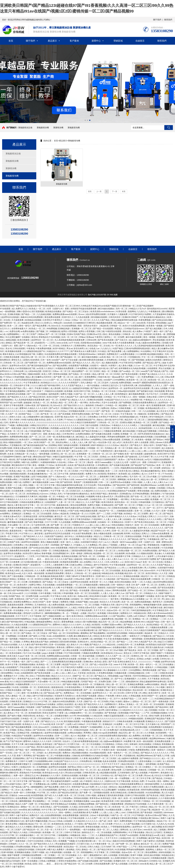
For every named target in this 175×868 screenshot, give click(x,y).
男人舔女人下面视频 (108, 545)
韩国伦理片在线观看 (78, 548)
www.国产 (79, 710)
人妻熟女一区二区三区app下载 (132, 545)
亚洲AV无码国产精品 (77, 334)
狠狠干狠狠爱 (14, 855)
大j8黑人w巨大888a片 (137, 616)
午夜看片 (106, 750)
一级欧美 (103, 366)
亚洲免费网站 (91, 377)
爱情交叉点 (17, 360)
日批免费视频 (160, 437)
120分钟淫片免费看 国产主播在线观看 (156, 559)
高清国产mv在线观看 (129, 835)
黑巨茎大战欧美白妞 (155, 647)
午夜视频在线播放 (63, 756)
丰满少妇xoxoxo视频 (140, 499)
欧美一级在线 (9, 459)
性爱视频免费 (109, 627)
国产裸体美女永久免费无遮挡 (84, 351)
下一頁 (115, 192)
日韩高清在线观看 (130, 667)
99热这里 (58, 323)
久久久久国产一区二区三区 (55, 380)
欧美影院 (102, 474)
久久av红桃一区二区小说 (137, 716)
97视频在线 (147, 636)
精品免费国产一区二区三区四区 (86, 371)
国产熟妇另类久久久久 (74, 405)
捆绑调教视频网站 (53, 613)
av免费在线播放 (28, 331)
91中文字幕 (47, 810)
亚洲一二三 (13, 485)
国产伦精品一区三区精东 (80, 374)
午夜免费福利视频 (44, 348)
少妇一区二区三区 (22, 753)
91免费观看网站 (88, 650)
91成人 (33, 454)
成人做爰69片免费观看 (128, 758)
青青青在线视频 (60, 374)
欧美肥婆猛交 (122, 394)
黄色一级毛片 (25, 326)
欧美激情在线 (58, 824)
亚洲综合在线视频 (133, 536)
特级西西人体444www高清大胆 (14, 559)
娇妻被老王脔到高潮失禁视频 (63, 642)
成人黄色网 (56, 388)
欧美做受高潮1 (146, 428)
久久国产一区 (12, 414)
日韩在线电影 (113, 613)
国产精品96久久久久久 (18, 397)
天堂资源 (8, 565)
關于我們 (157, 20)
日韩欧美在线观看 (12, 357)
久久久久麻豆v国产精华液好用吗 (46, 385)
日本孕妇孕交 (69, 434)
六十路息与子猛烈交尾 (90, 790)
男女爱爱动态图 (122, 496)
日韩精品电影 (127, 608)
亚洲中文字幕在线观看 (14, 405)
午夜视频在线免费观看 (92, 721)
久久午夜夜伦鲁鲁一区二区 (16, 647)
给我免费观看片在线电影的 (161, 727)
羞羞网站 (132, 311)
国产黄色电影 (111, 713)
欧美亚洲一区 (96, 582)
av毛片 (148, 459)
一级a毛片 (79, 858)
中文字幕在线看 (124, 781)
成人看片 (79, 377)
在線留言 (140, 41)
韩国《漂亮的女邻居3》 (88, 326)
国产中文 (119, 679)
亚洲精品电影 (64, 329)
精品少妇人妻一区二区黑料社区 (155, 479)
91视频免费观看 (23, 684)
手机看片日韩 (12, 533)
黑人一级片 (28, 388)
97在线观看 (5, 309)
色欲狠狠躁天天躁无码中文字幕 (104, 784)
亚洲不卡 (129, 522)
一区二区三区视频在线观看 (86, 585)
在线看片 (94, 366)
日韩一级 (51, 437)
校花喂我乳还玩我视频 (16, 394)
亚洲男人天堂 (165, 585)
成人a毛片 (118, 442)
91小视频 (84, 645)
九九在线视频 (149, 411)
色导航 (38, 508)
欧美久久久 (9, 380)
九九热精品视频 (44, 314)
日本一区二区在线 (52, 346)
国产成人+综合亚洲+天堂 (100, 442)
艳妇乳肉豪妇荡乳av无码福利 (78, 508)
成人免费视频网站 (11, 334)
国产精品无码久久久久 (94, 704)
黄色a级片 (144, 861)
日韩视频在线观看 (39, 440)
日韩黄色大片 (67, 346)
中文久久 (118, 824)
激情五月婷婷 (45, 610)
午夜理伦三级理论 (103, 337)
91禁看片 (113, 366)
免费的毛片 (35, 815)
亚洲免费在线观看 (61, 619)
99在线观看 (159, 391)
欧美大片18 (15, 468)
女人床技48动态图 (34, 371)
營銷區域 (118, 41)
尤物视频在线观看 (125, 511)
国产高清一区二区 (8, 585)
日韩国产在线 (31, 491)
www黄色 (23, 810)
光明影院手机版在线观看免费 (84, 309)
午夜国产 (148, 331)
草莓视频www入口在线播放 (12, 539)
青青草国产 (166, 724)
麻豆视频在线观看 (41, 482)
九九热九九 (142, 311)
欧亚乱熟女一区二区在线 (99, 346)
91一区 (115, 346)
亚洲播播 (62, 841)
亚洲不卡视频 (38, 852)
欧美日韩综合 (152, 573)
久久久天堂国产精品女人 (73, 385)
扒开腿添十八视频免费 (118, 314)
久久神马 (107, 531)
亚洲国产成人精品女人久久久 (153, 374)
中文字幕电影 (138, 815)
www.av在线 (62, 343)
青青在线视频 (144, 491)
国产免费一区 (86, 793)
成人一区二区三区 (97, 738)
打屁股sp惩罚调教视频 (147, 431)
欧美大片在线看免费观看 (134, 326)
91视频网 (90, 496)
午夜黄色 (30, 348)
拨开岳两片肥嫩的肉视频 (91, 397)
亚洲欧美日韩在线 (20, 704)
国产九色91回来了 (35, 391)
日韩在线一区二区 (83, 573)
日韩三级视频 (53, 730)
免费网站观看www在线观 (97, 616)
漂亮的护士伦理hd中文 (34, 613)
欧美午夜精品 (59, 348)
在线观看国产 (51, 502)
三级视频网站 (63, 835)
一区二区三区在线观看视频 (146, 747)
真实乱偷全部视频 (130, 571)
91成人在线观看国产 (42, 619)
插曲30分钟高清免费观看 (32, 317)
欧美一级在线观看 (37, 573)
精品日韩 (125, 764)
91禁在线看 (121, 311)
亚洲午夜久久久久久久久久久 (13, 411)
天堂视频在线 (134, 357)
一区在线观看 (29, 488)
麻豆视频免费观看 (137, 394)
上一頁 (99, 192)
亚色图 (165, 343)
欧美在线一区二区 (157, 380)
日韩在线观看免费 (102, 864)
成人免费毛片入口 (20, 309)
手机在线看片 (26, 667)
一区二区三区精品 (131, 753)
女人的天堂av (136, 830)
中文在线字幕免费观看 (82, 533)
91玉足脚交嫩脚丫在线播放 (18, 337)
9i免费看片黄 (137, 400)
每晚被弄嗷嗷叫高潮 (153, 605)
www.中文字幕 (55, 639)
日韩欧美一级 (40, 448)
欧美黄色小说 (37, 693)
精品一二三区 (88, 835)
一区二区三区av (104, 841)
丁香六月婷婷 (14, 420)
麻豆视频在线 (47, 417)
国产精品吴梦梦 (61, 810)
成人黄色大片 (73, 645)
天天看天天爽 (53, 357)
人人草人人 (158, 385)
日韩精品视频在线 (61, 551)
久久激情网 (141, 354)
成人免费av (138, 331)
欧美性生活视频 (42, 579)
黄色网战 (71, 849)
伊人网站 (143, 693)
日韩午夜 (38, 531)
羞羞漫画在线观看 (16, 605)
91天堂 (89, 778)
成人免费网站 (135, 736)
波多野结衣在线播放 (13, 553)
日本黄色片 (134, 864)
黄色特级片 (114, 494)
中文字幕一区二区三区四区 (98, 428)
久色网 (69, 636)
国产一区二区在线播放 (37, 394)
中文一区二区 (148, 357)
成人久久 (170, 787)
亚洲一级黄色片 (147, 667)
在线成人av (95, 348)
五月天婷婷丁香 (146, 457)
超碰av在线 (168, 605)
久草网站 (25, 642)
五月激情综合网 (130, 770)
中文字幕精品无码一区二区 (76, 747)
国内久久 (69, 627)
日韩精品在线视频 (53, 568)
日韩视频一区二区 (95, 448)
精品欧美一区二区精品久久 (157, 633)
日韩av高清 (79, 579)
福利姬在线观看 (77, 474)
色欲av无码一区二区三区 (75, 417)
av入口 (108, 542)
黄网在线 (88, 553)
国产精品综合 (111, 568)
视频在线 (142, 414)
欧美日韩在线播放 (123, 582)
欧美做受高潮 (35, 713)
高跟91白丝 (110, 781)
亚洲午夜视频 (7, 852)
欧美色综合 (79, 627)
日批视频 (161, 488)
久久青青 (142, 679)
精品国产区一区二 (108, 511)
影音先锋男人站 (81, 348)
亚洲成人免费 (7, 599)
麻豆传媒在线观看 (134, 337)
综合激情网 (120, 553)
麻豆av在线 (77, 451)
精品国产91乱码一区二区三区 (76, 664)
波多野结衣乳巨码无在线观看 (137, 388)
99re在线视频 (83, 716)
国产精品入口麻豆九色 (69, 790)
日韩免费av (93, 417)
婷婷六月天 (66, 787)
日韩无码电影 (37, 590)
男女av (70, 348)
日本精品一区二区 (29, 719)
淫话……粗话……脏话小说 (41, 559)
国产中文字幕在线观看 (37, 758)
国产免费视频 (125, 403)
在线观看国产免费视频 (79, 366)
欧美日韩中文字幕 (82, 391)
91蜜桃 (116, 434)
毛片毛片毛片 (153, 394)
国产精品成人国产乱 (152, 363)
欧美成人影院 (14, 571)
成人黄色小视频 (126, 366)
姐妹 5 (165, 363)
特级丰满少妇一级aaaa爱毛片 (112, 377)
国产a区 (114, 368)
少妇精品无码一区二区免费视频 (104, 499)
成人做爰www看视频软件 (140, 340)
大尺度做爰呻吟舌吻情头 (164, 314)
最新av (127, 701)
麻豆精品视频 (159, 425)
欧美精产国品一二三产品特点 (123, 659)
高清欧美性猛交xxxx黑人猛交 (153, 835)
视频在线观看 (34, 374)
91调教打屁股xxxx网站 (112, 625)
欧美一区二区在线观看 (154, 704)
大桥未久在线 (121, 696)
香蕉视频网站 (136, 605)
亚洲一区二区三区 (120, 531)
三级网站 (4, 790)
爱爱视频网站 (7, 400)
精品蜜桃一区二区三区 (129, 405)
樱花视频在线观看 (20, 710)
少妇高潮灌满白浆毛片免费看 (86, 812)
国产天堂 (113, 662)
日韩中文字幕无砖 (142, 653)
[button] (85, 120)
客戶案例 (74, 41)
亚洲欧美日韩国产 (130, 317)
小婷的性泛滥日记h (110, 385)
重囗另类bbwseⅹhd (102, 508)
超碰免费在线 (151, 454)
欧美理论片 (23, 838)
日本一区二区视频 (8, 730)
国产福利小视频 (70, 684)
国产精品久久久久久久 (54, 531)
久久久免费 (40, 571)
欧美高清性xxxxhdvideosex (103, 311)
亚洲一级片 (65, 542)
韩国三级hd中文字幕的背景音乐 (81, 576)
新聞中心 (96, 41)
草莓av (82, 337)
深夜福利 (102, 354)
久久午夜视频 (31, 593)
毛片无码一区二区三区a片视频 (143, 477)
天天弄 (168, 417)
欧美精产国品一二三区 (29, 414)
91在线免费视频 (69, 326)
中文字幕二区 (43, 793)
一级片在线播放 (92, 385)
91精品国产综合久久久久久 (117, 400)
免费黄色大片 (126, 613)
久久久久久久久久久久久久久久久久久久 (103, 667)
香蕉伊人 (70, 573)
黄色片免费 (154, 716)
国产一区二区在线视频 (94, 690)
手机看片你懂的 (42, 388)
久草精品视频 (161, 667)
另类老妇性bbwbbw (87, 354)
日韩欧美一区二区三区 (133, 334)
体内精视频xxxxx (104, 647)
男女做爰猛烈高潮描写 (61, 781)
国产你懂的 (119, 454)
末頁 (124, 192)
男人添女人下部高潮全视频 (38, 676)
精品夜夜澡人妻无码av (80, 440)
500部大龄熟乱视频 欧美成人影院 (36, 420)
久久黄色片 (49, 368)
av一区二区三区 (153, 599)
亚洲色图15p (126, 494)
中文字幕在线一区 (129, 414)
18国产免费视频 (43, 707)
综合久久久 (99, 781)
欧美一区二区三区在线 (75, 795)
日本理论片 (5, 608)
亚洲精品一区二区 (138, 508)
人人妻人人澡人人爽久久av (156, 482)
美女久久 (39, 323)
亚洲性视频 (162, 337)
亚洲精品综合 (118, 522)
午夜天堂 (134, 807)
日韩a (22, 676)
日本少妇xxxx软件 (148, 571)
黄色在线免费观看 (79, 505)
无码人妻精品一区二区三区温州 (95, 383)
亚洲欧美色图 (72, 531)
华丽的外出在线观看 (54, 391)
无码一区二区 (122, 309)
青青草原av (95, 798)
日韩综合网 (91, 340)
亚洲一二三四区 (62, 736)
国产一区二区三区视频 (56, 334)
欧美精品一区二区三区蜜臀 (146, 422)
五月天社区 (68, 827)
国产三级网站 (97, 568)
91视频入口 (123, 687)
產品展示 (52, 41)
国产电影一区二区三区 (102, 414)
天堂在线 (151, 323)
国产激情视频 (110, 528)
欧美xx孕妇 (95, 403)
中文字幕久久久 (125, 397)
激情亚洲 (69, 571)
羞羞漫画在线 (63, 505)
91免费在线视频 (150, 551)
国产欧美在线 (153, 795)
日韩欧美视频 (125, 408)
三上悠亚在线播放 (144, 761)
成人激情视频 (96, 639)
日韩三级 (100, 331)
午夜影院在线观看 (114, 331)
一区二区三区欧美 (65, 838)
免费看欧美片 (113, 354)
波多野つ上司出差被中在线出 (161, 556)
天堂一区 (49, 830)
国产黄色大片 (137, 445)
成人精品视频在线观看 (107, 773)
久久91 (60, 721)
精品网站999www (149, 485)
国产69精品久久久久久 (36, 539)
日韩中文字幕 (132, 693)
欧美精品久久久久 (49, 383)
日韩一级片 (166, 622)
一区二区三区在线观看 (100, 747)
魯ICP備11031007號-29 (98, 295)
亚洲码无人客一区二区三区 (63, 454)
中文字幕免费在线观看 (85, 838)
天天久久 (129, 630)
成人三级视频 (160, 830)
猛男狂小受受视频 (69, 331)
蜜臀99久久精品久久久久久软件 (34, 408)
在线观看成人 (6, 775)
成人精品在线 (27, 571)
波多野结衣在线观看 (30, 542)
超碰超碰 (28, 403)
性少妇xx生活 (55, 326)
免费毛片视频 (67, 394)
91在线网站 (146, 351)
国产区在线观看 (36, 798)
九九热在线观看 (83, 317)
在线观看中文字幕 (123, 556)
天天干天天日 (100, 610)
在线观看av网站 (11, 479)
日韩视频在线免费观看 (31, 855)
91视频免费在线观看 (56, 778)
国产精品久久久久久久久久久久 (155, 753)
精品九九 (81, 502)
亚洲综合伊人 (84, 642)
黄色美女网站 (62, 442)
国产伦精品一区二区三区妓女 (76, 311)
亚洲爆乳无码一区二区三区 (126, 861)
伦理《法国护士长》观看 (58, 309)
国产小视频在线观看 (52, 616)
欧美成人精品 (55, 434)
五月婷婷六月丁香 (16, 434)
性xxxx (82, 314)
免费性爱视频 (125, 383)
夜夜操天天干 (109, 721)
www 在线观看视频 (59, 548)
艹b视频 (11, 425)
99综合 (96, 636)
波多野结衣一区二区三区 (42, 340)
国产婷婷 (10, 451)
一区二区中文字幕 (69, 679)
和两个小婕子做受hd (19, 815)
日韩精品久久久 (139, 556)
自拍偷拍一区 (129, 519)
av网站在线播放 (152, 684)
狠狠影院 (102, 588)
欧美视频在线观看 (14, 351)
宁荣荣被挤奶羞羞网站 (121, 827)
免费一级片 (103, 608)
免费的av (67, 753)
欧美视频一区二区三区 (161, 499)
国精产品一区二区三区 (83, 676)
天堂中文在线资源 (110, 403)
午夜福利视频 (103, 815)
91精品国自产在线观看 (22, 736)
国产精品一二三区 (51, 431)
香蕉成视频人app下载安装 (120, 676)
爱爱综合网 (167, 542)
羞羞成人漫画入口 (73, 670)
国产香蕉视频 (138, 360)
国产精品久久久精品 (19, 832)
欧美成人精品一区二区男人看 (64, 403)
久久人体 (159, 377)
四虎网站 (53, 445)
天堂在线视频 (49, 585)
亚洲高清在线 (44, 687)
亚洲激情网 (85, 445)
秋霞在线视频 (65, 750)
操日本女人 (70, 536)
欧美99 (137, 622)
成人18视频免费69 (32, 417)
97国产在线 (73, 511)
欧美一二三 (148, 699)
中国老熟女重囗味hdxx (149, 818)
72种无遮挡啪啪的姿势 (22, 588)
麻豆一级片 (159, 331)
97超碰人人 (79, 545)
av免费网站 (96, 440)
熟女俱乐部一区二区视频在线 (92, 684)
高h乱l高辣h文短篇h (98, 596)
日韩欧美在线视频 (120, 508)
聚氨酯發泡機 (74, 128)
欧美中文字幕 (12, 664)
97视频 (140, 505)
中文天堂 (108, 639)
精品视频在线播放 (155, 354)
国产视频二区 (43, 331)
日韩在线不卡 (154, 462)
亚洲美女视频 (126, 422)
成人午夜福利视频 (33, 431)
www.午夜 (107, 343)
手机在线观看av (105, 485)
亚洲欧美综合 (167, 690)
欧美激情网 (161, 733)
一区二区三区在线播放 (164, 664)
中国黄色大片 (79, 525)
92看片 (15, 767)
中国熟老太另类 (108, 605)
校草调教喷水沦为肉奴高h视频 (132, 368)
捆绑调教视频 (25, 801)
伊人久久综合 (102, 787)
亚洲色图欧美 (35, 582)
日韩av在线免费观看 (161, 533)
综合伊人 (67, 741)
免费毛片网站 (35, 585)
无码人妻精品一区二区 (16, 696)
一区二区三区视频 (89, 539)
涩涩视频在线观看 (77, 411)
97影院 (132, 750)
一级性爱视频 (44, 454)
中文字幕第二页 (94, 724)
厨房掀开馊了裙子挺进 (106, 687)
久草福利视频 (18, 377)
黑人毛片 (96, 363)
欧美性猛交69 (65, 784)
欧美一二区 (13, 326)
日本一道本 (46, 360)
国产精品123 (60, 744)
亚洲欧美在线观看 (95, 400)
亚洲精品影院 (108, 505)
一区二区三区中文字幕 (59, 474)
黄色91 (34, 337)
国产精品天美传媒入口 (92, 431)
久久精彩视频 (169, 553)
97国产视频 (118, 514)
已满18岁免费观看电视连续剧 (137, 348)
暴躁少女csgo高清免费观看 (32, 630)
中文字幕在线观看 (118, 565)
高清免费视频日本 (61, 553)
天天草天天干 (61, 830)
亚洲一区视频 (168, 511)
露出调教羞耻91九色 (83, 636)
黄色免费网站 (7, 673)
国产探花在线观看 (97, 548)
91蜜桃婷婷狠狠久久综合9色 (54, 462)
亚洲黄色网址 (81, 346)
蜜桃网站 (85, 633)
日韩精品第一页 (22, 454)
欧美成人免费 (138, 781)
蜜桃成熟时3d (132, 682)
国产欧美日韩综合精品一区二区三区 (151, 522)
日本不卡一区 (155, 474)
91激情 (119, 701)
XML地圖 (113, 295)
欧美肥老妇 (151, 645)
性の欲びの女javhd (141, 858)
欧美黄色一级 (160, 334)
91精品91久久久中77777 (58, 351)
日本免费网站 (82, 368)
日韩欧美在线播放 (14, 690)
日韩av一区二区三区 (81, 320)
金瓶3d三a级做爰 (167, 696)
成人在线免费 (104, 770)
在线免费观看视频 (71, 815)
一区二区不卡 (114, 699)
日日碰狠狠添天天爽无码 (84, 323)
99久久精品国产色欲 (150, 622)
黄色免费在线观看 (53, 317)
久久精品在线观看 (20, 625)
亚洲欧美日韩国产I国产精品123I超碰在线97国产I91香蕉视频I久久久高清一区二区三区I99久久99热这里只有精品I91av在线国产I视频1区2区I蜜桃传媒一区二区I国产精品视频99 (77, 306)
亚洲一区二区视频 (143, 511)
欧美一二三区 (112, 471)
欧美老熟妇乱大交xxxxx (38, 494)
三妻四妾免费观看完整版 (157, 420)
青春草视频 (39, 522)
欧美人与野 (47, 374)
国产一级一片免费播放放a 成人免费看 (23, 528)
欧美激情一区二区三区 (119, 596)
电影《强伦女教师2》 (58, 440)
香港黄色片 (113, 474)
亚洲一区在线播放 (16, 610)
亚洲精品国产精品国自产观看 (158, 719)
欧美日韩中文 (155, 693)
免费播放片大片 (11, 676)
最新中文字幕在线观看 (66, 699)
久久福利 (157, 761)
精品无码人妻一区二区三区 (33, 357)
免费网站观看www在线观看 (65, 314)
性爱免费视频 (145, 320)
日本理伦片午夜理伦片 (53, 320)
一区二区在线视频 (83, 693)
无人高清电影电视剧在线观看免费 (70, 340)
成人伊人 (100, 838)
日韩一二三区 (90, 451)
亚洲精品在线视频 (132, 576)
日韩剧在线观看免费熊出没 (145, 403)
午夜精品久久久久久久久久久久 (158, 400)
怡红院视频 (20, 451)
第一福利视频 (12, 639)
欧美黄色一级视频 (155, 326)
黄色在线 (127, 331)
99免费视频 (52, 329)
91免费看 (118, 724)
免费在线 (105, 408)
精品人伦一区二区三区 (159, 807)
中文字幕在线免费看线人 (26, 738)
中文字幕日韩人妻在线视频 (92, 471)
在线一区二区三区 (92, 408)
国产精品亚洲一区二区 (24, 343)
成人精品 (79, 408)
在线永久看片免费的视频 (86, 622)
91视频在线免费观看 (65, 368)
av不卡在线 (74, 343)
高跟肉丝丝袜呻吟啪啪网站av (18, 619)
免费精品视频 (23, 425)
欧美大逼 (72, 596)
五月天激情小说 (153, 724)
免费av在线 (85, 459)
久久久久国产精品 (27, 747)
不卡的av (7, 377)
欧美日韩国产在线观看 (71, 431)
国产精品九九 (101, 676)
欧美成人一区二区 (38, 309)
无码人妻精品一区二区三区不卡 (87, 750)
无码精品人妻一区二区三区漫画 (119, 448)
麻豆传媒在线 (121, 451)
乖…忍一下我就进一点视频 (75, 613)
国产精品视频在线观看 (11, 724)
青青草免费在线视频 (81, 414)
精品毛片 (125, 445)
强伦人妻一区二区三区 (10, 633)
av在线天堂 (64, 428)
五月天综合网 (90, 485)
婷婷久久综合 (16, 417)
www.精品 (35, 551)
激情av (37, 553)
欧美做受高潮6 (136, 568)
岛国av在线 (83, 596)
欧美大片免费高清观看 (154, 787)
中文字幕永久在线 (67, 479)
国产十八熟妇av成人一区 (31, 346)
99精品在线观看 (136, 633)
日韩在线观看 (19, 348)
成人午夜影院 (86, 781)
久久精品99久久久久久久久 (94, 491)
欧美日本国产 (53, 397)
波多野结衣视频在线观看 (56, 733)
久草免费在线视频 (62, 599)
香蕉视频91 (156, 494)
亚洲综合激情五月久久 (128, 662)
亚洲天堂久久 (68, 317)
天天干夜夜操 (154, 679)
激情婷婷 (148, 334)
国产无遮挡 (170, 721)
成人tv (144, 474)
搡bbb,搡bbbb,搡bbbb (21, 608)
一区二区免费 (118, 337)
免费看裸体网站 (56, 499)
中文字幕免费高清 (32, 383)
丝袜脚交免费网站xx (23, 602)
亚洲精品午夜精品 (8, 579)
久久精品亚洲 (96, 716)
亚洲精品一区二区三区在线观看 (38, 514)
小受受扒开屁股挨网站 (67, 861)
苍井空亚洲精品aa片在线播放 (146, 676)
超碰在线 (79, 559)
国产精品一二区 (29, 314)
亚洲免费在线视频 (47, 738)
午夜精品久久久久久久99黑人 (125, 425)
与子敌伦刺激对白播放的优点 (153, 317)
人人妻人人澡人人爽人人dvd (141, 451)
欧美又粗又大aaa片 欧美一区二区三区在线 (144, 562)
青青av (122, 704)
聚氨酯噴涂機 (43, 128)
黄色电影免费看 (152, 784)
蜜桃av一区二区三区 (72, 568)
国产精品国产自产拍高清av (143, 465)
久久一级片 (83, 855)
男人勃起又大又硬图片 (164, 642)
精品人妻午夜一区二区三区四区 (107, 374)
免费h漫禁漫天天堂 (55, 571)
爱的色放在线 (97, 590)
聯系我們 (168, 20)
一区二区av (28, 442)
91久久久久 (99, 562)
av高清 (103, 357)
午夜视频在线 (155, 311)
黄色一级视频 (150, 337)
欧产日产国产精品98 (13, 741)
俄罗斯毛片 (158, 602)
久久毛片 (156, 511)
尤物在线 (76, 756)
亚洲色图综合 (162, 590)
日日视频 (104, 659)
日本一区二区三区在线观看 (42, 710)
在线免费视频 (22, 798)
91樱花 (40, 354)
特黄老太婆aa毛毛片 (23, 448)
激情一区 (25, 693)
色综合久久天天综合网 (110, 602)
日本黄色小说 (107, 775)
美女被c (158, 553)
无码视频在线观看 (101, 793)
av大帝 (73, 716)
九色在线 (114, 383)
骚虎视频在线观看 (18, 474)
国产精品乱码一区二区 (33, 830)
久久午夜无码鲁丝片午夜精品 (54, 511)
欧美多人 (70, 824)
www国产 (56, 360)
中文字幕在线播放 (137, 832)
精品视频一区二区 (47, 496)
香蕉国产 (78, 482)
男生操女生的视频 (9, 645)
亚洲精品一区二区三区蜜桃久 (139, 767)
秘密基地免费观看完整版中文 (21, 508)
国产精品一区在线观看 (103, 329)
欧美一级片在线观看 (134, 454)
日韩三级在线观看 (123, 801)
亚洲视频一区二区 (129, 434)
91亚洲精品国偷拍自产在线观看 (122, 491)
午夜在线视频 (7, 847)
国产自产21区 (33, 599)
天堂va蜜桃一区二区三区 (19, 525)
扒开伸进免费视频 (141, 494)
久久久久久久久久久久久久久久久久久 (46, 627)
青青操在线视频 (81, 798)
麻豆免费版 (157, 827)
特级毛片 (130, 525)
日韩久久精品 (94, 847)
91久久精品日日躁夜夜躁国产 (84, 422)
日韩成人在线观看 (64, 821)
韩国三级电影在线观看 (68, 445)
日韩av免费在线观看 (111, 440)
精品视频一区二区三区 (88, 736)
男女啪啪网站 (39, 801)
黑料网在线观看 (120, 590)
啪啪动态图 (33, 411)
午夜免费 (110, 696)
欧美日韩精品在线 (119, 793)
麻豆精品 (80, 437)
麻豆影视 (39, 533)
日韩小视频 (137, 482)
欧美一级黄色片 (115, 753)
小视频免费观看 (117, 804)
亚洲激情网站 (19, 758)
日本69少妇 (165, 659)
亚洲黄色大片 (33, 451)
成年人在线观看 (142, 442)
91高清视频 (120, 849)
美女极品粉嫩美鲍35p (151, 471)
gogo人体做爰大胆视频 (53, 653)
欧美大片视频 (137, 764)
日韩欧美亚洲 (16, 701)
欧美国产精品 (10, 733)
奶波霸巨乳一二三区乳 (45, 343)
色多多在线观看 (110, 761)
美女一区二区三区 (88, 770)
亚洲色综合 (20, 599)
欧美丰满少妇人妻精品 (130, 471)
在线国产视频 (82, 602)
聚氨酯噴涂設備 (25, 128)
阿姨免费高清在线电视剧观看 (134, 468)
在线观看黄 (153, 368)
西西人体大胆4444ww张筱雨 (160, 613)
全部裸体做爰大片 (20, 329)
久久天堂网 (58, 420)
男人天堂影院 (75, 380)
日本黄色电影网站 (12, 670)
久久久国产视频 (93, 502)
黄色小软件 (149, 445)
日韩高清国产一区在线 (92, 380)
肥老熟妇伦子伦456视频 (50, 337)
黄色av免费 (83, 499)
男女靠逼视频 (159, 340)
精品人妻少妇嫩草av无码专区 (39, 377)
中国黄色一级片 (19, 662)
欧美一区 (161, 465)
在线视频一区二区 (28, 687)
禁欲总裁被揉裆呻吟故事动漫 (124, 320)
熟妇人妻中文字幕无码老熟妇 (78, 519)
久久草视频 (140, 608)
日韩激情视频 (156, 730)
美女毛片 (92, 613)
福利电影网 (54, 394)
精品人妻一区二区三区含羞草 (147, 448)
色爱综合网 (15, 331)
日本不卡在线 (80, 468)
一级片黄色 (114, 599)
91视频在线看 (121, 673)
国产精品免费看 (40, 326)
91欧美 (36, 588)
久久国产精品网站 (117, 616)
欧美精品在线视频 (33, 320)
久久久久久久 (145, 662)
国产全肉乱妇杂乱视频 (162, 320)
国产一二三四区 (104, 514)
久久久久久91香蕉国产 (69, 383)
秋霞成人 (119, 329)
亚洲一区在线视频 (72, 539)
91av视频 (4, 474)
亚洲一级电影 (77, 553)
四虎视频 (54, 428)
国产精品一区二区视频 (10, 642)
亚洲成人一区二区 (135, 704)
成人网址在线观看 (152, 548)
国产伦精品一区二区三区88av (141, 590)
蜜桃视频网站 (37, 787)
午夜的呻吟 (44, 491)
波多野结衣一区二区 (142, 827)
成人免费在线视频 (159, 491)
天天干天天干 (7, 556)
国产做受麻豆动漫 (145, 391)
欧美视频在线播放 (121, 639)
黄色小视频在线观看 (12, 442)
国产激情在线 (102, 804)
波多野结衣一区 (116, 388)
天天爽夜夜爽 (89, 687)
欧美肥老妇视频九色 (129, 417)
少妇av (68, 320)
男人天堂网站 (151, 568)
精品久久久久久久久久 (33, 568)
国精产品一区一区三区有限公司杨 (99, 701)
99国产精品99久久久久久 (96, 599)
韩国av (41, 334)
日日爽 (25, 582)
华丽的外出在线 (26, 639)
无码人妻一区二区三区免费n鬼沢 (105, 730)
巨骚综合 (14, 795)
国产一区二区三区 (38, 437)
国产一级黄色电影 (14, 428)
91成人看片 (47, 508)
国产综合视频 (106, 861)
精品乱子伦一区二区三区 (39, 824)
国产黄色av (158, 440)
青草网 (127, 533)
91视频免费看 (96, 727)
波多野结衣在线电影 (10, 317)
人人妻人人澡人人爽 (105, 394)
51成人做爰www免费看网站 (149, 343)
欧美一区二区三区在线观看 (147, 525)
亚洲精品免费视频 (136, 684)
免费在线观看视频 (143, 602)
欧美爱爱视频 (37, 795)
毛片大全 (27, 653)
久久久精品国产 (54, 650)
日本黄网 (164, 394)
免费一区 (33, 804)
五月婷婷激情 (124, 773)
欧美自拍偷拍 (16, 653)
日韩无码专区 (115, 317)
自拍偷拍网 (118, 533)
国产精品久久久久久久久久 (111, 630)
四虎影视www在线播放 (91, 343)
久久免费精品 (92, 545)
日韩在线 (73, 639)
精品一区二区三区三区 (117, 357)
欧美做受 (123, 474)
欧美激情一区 (142, 627)
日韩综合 (144, 807)
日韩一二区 (137, 411)
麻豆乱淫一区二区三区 (65, 516)
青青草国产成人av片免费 (11, 403)
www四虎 (68, 323)
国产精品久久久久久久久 (135, 625)
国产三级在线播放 (78, 448)
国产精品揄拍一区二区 (71, 357)
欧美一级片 (114, 821)
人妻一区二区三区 (67, 502)
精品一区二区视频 (110, 371)
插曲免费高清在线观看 (20, 551)
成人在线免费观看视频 (51, 815)
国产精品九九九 (48, 721)
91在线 (16, 687)
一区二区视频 (138, 408)
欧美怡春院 (93, 468)
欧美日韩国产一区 (150, 696)
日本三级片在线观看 (89, 425)
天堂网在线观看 (101, 778)
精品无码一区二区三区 (135, 420)
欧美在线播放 (145, 744)
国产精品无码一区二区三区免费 (129, 775)
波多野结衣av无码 (18, 366)
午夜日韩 (56, 593)
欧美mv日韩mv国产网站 (16, 374)
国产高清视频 (65, 414)
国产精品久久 (159, 636)
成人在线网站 (134, 474)
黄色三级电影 (168, 471)
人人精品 (76, 542)
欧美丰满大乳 (134, 479)
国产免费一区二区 (124, 844)
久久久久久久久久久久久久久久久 (64, 425)
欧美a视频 (131, 553)
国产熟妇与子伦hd (99, 388)
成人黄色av (9, 713)
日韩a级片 (99, 405)
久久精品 (148, 582)
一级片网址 (84, 403)
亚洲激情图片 (44, 459)
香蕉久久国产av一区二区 (88, 767)
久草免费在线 (111, 360)
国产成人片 (103, 516)
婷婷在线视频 (165, 852)
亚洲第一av (80, 719)
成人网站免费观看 (164, 536)
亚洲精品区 (17, 514)
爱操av (101, 696)
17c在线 (4, 596)
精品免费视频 (126, 622)
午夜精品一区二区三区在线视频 (71, 496)
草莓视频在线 (161, 357)
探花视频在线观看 (20, 548)
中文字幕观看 (67, 588)
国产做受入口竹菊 (37, 636)
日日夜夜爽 (25, 479)
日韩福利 (13, 844)
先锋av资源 (152, 397)
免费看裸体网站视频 (19, 437)
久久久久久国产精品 (101, 320)
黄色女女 (128, 653)
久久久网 (56, 588)
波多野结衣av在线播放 (121, 482)
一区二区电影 (37, 753)
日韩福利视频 (145, 502)
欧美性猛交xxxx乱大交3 (16, 573)
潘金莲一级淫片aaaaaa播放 (100, 462)
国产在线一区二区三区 (141, 496)
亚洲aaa (90, 337)
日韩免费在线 (86, 761)
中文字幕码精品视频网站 (15, 391)
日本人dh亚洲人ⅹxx (115, 562)
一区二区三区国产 (29, 334)
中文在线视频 (41, 639)
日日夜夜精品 (109, 744)
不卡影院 (79, 824)
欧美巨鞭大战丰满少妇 (99, 368)
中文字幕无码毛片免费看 (140, 314)
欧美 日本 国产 (64, 451)
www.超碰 (94, 602)
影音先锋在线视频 (82, 528)
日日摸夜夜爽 (18, 491)
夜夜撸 (53, 451)
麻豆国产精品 (155, 838)
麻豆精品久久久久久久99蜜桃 (19, 827)
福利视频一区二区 (45, 471)
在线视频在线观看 (41, 764)
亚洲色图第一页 (84, 454)
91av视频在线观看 (98, 753)
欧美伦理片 (25, 440)
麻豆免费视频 (34, 810)
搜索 (169, 128)
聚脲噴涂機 (58, 128)
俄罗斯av (72, 767)
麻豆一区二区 (52, 400)
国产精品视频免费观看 (22, 727)
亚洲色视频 (63, 448)
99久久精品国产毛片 (70, 397)
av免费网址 (5, 514)
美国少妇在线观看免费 (141, 579)
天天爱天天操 (73, 744)
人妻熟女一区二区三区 (141, 701)
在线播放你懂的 (120, 647)
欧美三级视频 (22, 627)
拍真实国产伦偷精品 (54, 536)
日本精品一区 (125, 360)
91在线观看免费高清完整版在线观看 (61, 354)
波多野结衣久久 (100, 693)
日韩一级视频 (150, 488)
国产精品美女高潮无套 (85, 465)
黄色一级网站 (163, 781)
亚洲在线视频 (130, 528)
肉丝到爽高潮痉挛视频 (69, 770)
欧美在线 (91, 673)
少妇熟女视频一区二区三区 (129, 551)
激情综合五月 (88, 832)
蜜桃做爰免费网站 (45, 622)
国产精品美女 (131, 650)
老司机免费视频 (46, 516)
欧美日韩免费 (118, 457)
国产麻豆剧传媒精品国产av (40, 366)
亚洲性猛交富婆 (31, 516)
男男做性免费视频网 (117, 437)
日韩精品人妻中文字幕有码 (96, 565)
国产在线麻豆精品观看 (102, 434)
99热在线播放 (118, 525)
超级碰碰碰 (97, 670)
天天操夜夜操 (24, 659)
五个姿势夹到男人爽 (129, 385)
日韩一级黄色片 (118, 585)
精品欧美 (104, 326)
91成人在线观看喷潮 (56, 636)
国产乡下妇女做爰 (70, 360)
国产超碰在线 (43, 405)
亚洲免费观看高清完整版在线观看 (159, 639)
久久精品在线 (109, 645)
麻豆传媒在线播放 (106, 309)
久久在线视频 (167, 784)
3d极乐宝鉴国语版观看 (63, 457)
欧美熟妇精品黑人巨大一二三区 (160, 408)
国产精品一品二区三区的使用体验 (64, 633)
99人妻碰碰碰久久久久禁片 (38, 545)
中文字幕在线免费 (84, 610)
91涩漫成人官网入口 (148, 516)
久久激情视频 (136, 488)
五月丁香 (4, 562)
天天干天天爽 (51, 522)
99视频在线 (55, 331)
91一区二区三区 (158, 576)
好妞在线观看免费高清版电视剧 (114, 736)
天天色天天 (52, 448)
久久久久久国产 (93, 411)
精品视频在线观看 (105, 323)
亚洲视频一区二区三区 (82, 329)
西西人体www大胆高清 (160, 442)
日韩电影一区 (116, 326)
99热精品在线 (108, 573)
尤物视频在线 (37, 733)
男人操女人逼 (168, 599)
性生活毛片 (42, 425)
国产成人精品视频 (154, 329)
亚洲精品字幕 (67, 408)
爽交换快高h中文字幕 (22, 465)
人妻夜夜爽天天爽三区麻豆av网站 (113, 477)
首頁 (11, 41)
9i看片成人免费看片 (31, 462)
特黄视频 (97, 761)
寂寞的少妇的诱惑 (31, 360)
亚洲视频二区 (128, 440)
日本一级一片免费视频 (120, 778)
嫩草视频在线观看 (16, 522)
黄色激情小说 (167, 773)
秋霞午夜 (46, 608)
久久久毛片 (163, 516)
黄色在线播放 (115, 334)
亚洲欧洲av (89, 662)
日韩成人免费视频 (48, 861)
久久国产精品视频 (132, 824)
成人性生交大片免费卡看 (162, 775)
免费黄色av (69, 693)
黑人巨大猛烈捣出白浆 (10, 858)
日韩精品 (170, 576)
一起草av (56, 719)
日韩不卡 (23, 761)
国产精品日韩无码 (38, 397)
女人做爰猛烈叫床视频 (79, 388)
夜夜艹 (20, 756)
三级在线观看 (146, 425)
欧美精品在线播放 (54, 311)
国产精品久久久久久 (82, 363)
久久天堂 (164, 573)
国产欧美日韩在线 (136, 459)
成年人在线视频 (111, 855)
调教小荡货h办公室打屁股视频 (31, 311)
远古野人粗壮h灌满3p (108, 710)
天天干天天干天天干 (111, 764)
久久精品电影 (110, 579)
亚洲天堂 (47, 371)
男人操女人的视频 (160, 388)
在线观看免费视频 (65, 585)
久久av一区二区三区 (143, 366)
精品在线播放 (168, 630)
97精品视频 (5, 465)
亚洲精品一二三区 (158, 619)
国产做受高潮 (66, 482)
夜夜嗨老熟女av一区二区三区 (44, 750)
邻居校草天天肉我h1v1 (65, 696)
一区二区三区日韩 (116, 693)
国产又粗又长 (122, 340)
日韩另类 (57, 741)
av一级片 (67, 616)
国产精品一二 (46, 599)
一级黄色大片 (134, 636)
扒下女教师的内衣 (105, 451)
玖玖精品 (102, 351)
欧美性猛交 (48, 744)
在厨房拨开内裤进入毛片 (92, 542)
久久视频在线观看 (145, 553)
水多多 (116, 414)
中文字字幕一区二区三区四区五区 (66, 491)
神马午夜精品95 (157, 417)
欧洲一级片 (145, 405)
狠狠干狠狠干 (165, 593)
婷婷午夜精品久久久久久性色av (53, 411)
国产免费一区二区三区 (64, 377)
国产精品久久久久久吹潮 (138, 588)
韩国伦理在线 (29, 716)
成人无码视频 (91, 710)
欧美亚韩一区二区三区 (137, 380)
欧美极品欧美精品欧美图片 (53, 576)
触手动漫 (28, 457)
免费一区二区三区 (94, 579)
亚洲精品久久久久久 (155, 721)
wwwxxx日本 (82, 479)
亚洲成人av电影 (144, 659)
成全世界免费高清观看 (96, 314)
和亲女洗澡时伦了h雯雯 (70, 707)
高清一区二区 (128, 602)
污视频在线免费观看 (113, 431)
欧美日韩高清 (108, 502)
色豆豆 (65, 388)
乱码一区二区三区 (70, 337)
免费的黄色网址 (15, 511)
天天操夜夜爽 (18, 320)
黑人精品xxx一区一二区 (125, 323)
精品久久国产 (61, 488)
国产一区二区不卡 (155, 508)
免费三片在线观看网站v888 (41, 761)
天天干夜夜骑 (36, 616)
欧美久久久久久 (126, 346)
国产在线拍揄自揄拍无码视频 (140, 437)
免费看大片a (91, 474)
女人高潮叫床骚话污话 (121, 858)
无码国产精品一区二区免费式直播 (23, 596)
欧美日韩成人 (47, 807)
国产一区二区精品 (65, 468)
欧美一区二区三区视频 (148, 650)
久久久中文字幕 (162, 457)
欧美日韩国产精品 (99, 494)
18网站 (33, 425)
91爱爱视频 (58, 519)
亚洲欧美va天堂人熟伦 (97, 334)
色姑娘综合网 (28, 323)
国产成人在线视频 (140, 773)
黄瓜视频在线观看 (99, 317)
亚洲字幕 (59, 417)
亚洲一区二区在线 (136, 647)
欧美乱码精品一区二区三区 (159, 625)
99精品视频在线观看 (89, 511)
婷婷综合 (166, 468)
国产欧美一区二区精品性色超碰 (116, 411)
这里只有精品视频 (39, 477)
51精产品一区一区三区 (84, 394)
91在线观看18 (6, 849)
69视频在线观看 (7, 616)
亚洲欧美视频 (14, 314)
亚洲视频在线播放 (27, 664)
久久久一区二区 (131, 559)
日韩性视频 (31, 793)
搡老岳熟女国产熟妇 (13, 388)
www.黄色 (4, 682)
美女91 (9, 348)
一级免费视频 (9, 311)
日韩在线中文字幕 (22, 385)
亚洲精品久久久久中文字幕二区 (37, 701)
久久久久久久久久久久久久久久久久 (53, 422)
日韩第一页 (46, 551)
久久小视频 (109, 582)
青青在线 (61, 647)
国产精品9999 (120, 485)
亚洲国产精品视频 (22, 477)
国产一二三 (46, 662)
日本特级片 (115, 608)
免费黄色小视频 (68, 602)
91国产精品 (118, 348)
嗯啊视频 (122, 479)
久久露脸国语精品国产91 (35, 351)
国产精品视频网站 (45, 488)
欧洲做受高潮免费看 (70, 562)
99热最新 (31, 707)
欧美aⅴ (122, 459)
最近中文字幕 (29, 428)
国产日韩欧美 (16, 568)
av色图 (161, 485)
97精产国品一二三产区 (140, 713)
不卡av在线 (168, 474)
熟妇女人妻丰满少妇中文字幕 (110, 420)
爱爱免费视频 (68, 622)
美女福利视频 (89, 656)
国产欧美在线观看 (106, 340)
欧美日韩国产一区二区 (45, 442)
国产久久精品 (33, 662)
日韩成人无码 (56, 494)
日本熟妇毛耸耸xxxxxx (134, 329)
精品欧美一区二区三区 (162, 810)
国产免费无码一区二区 (10, 323)
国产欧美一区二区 (49, 414)
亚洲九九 (48, 323)
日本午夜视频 (6, 477)
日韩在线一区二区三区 (14, 363)
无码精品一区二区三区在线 (104, 391)
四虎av (114, 408)
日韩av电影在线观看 (127, 391)
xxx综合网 (45, 596)
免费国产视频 (168, 844)
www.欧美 (141, 323)
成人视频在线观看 (110, 363)
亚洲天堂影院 (67, 528)
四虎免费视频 (145, 385)
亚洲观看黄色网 (159, 405)
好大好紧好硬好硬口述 (31, 562)
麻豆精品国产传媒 (43, 519)
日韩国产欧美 (122, 488)
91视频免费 (58, 508)
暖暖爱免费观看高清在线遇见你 (156, 383)
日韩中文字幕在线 (166, 397)
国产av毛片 (55, 408)
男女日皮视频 (165, 368)
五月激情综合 (158, 502)
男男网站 (29, 605)
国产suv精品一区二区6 (130, 371)
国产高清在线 (39, 730)
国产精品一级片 (23, 750)
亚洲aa (21, 730)
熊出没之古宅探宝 (154, 832)
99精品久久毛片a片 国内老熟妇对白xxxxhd (148, 309)
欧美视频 (69, 391)
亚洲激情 (100, 656)
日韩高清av (105, 425)
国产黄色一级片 (8, 699)
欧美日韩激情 (24, 340)
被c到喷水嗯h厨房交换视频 (92, 360)
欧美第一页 (133, 664)
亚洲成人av (105, 457)
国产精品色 (170, 596)
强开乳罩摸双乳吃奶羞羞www (29, 380)
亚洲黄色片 (5, 787)
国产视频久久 (67, 545)
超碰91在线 (83, 810)
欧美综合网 (61, 465)
